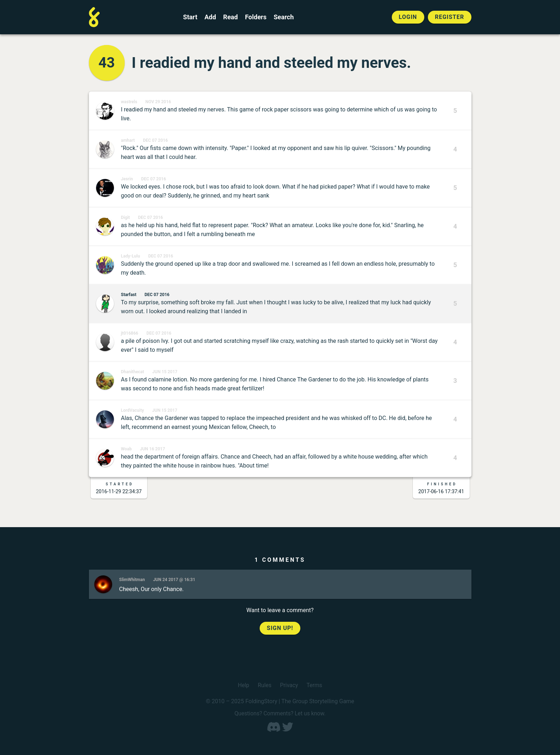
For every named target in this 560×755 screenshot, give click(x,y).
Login (408, 17)
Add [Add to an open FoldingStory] (210, 17)
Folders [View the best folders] (256, 17)
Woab (126, 449)
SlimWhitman (132, 580)
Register (450, 17)
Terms (315, 685)
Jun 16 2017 (152, 449)
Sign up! (280, 628)
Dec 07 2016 (155, 140)
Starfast (129, 295)
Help (243, 685)
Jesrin (127, 179)
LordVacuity (133, 410)
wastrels (129, 102)
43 (107, 63)
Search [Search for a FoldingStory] (284, 17)
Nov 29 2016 (158, 102)
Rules (264, 685)
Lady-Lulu (131, 256)
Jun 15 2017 (165, 372)
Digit (126, 217)
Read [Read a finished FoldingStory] (231, 17)
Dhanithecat (133, 372)
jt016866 (130, 333)
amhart (128, 140)
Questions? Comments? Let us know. (280, 713)
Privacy (289, 685)
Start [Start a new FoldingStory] (190, 17)
